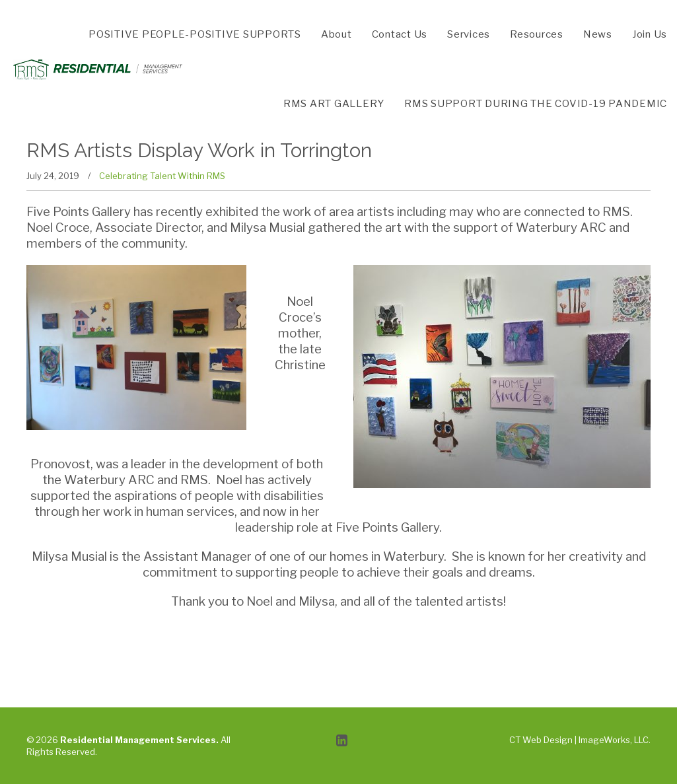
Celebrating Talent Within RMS (162, 176)
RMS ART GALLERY (334, 104)
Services (469, 34)
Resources (537, 34)
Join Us (650, 34)
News (598, 34)
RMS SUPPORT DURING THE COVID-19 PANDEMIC (536, 104)
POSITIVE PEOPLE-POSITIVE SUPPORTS (195, 34)
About (337, 34)
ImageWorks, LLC (614, 740)
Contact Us (400, 34)
